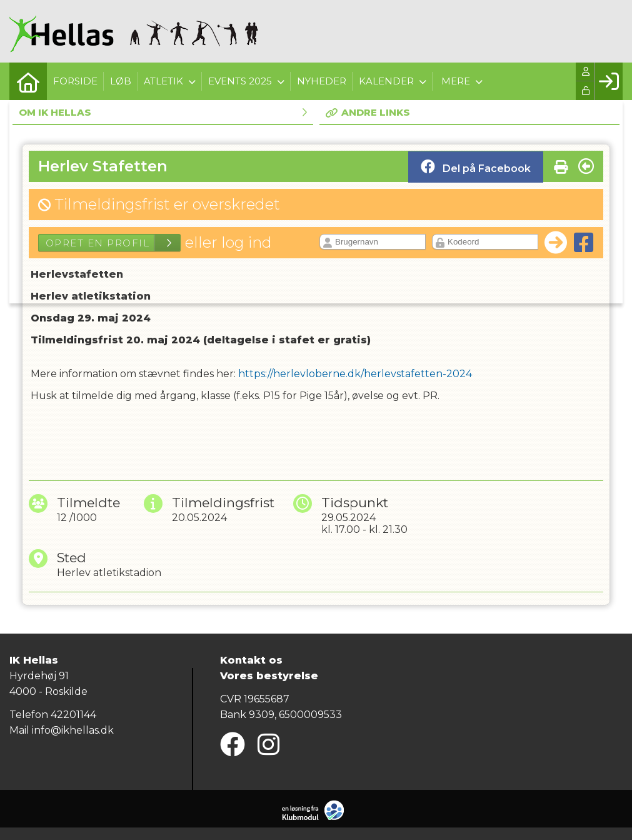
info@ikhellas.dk (73, 730)
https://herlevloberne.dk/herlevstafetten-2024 (355, 374)
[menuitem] (28, 81)
